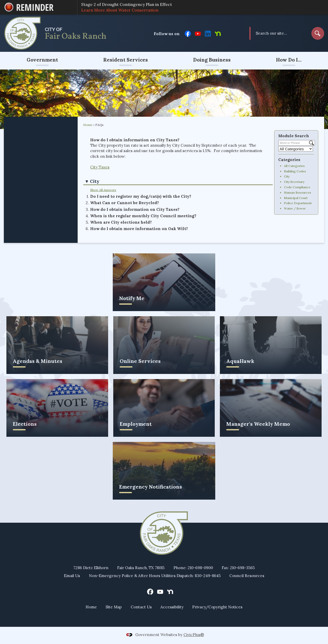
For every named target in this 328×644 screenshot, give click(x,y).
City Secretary (294, 182)
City (287, 176)
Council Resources (247, 576)
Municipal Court (296, 198)
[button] (318, 33)
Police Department (298, 203)
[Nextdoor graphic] (218, 33)
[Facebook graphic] (188, 33)
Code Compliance (297, 187)
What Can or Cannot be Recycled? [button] (125, 203)
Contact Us (141, 607)
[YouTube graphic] (198, 33)
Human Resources (298, 192)
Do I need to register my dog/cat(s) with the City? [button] (141, 196)
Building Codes (295, 171)
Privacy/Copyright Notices (217, 607)
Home (88, 125)
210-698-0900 (200, 568)
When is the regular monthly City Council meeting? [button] (143, 216)
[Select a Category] (296, 149)
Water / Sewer (295, 208)
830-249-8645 (208, 576)
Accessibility (172, 607)
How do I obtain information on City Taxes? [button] (135, 209)
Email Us (72, 576)
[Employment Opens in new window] (164, 408)
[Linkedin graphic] (208, 33)
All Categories (294, 166)
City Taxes (100, 167)
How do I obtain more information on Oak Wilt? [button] (139, 229)
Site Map (114, 607)
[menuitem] (42, 61)
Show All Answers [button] (103, 190)
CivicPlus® (194, 635)
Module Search (294, 136)
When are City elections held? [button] (121, 222)
